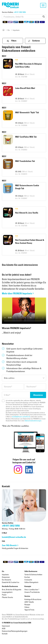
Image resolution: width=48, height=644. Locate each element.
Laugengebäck (7, 592)
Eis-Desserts (6, 580)
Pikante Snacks (7, 597)
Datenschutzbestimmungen (33, 421)
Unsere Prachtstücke (32, 592)
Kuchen (27, 577)
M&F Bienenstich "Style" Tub (27, 112)
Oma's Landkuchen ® (32, 589)
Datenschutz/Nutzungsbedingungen (15, 631)
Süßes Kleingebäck (31, 582)
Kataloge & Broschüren (33, 599)
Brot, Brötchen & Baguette (12, 589)
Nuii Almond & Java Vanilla (27, 213)
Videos (27, 607)
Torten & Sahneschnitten (33, 574)
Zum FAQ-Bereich (9, 545)
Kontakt (5, 634)
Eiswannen (6, 577)
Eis (9, 30)
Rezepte (27, 604)
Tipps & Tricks (29, 610)
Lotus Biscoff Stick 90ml (25, 88)
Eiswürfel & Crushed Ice (11, 582)
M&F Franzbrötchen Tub (25, 161)
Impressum (6, 626)
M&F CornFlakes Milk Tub (26, 137)
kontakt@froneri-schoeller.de (21, 417)
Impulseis (5, 574)
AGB (4, 628)
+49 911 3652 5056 (20, 12)
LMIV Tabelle (29, 602)
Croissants (28, 580)
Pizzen (4, 595)
